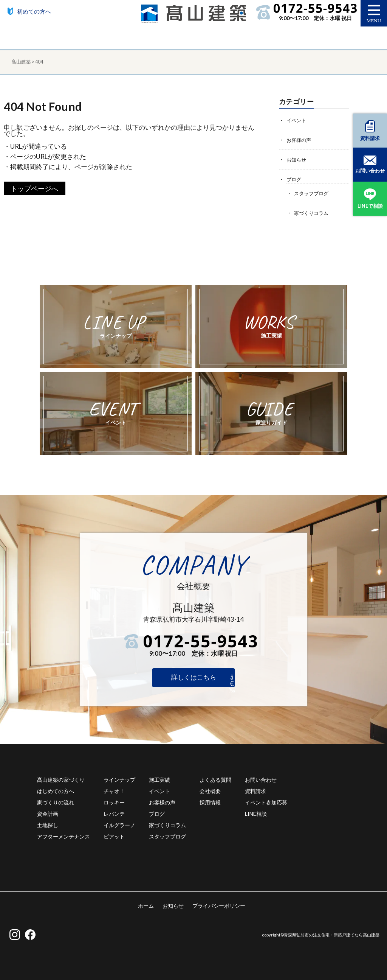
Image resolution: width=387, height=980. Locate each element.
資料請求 (255, 791)
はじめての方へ (56, 791)
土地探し (48, 825)
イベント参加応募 (266, 802)
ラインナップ (119, 779)
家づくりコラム (313, 213)
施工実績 (159, 779)
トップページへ (34, 188)
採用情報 (210, 802)
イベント (297, 120)
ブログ (294, 179)
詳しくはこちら (194, 677)
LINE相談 (256, 813)
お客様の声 (300, 140)
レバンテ (114, 813)
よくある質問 (215, 779)
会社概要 (210, 791)
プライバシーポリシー (219, 905)
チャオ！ (114, 791)
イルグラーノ (119, 825)
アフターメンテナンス (63, 836)
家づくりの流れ (56, 802)
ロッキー (114, 802)
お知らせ (297, 159)
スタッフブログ (313, 193)
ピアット (114, 836)
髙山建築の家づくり (61, 779)
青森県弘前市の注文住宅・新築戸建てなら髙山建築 (332, 935)
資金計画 (48, 813)
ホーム (146, 905)
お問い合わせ (261, 779)
